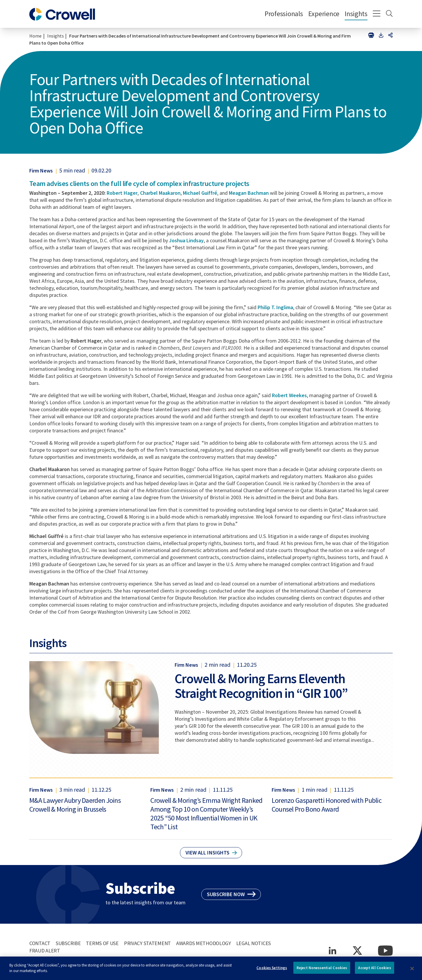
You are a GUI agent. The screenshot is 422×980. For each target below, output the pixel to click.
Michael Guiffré (200, 193)
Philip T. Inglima (275, 307)
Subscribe (68, 943)
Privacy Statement (147, 943)
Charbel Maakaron (160, 193)
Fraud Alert (45, 951)
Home (35, 36)
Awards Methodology (204, 943)
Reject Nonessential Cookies (322, 970)
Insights (356, 14)
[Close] (412, 971)
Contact (40, 943)
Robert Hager (122, 193)
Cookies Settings (272, 970)
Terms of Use (102, 943)
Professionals (284, 14)
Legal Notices (253, 943)
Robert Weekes (289, 395)
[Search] (389, 14)
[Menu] (377, 14)
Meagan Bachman (249, 193)
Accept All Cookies (374, 970)
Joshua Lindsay (186, 240)
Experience (324, 14)
